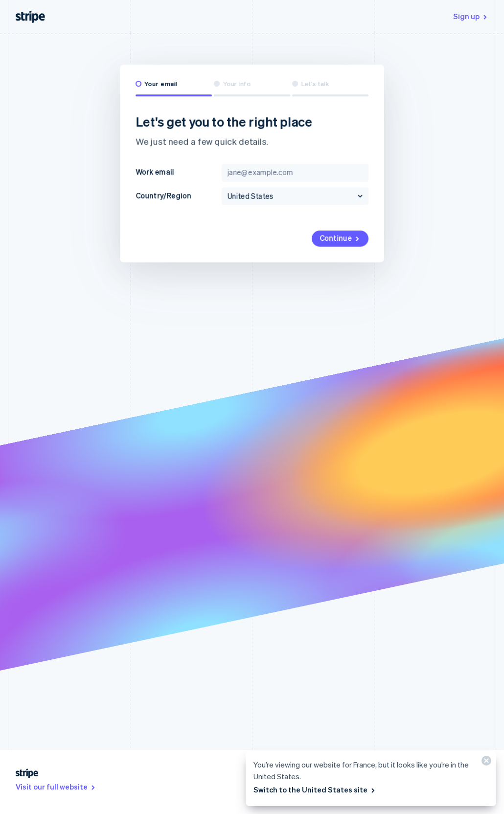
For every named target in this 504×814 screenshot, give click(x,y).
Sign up (471, 16)
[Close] (485, 763)
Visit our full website (56, 787)
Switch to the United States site (315, 790)
